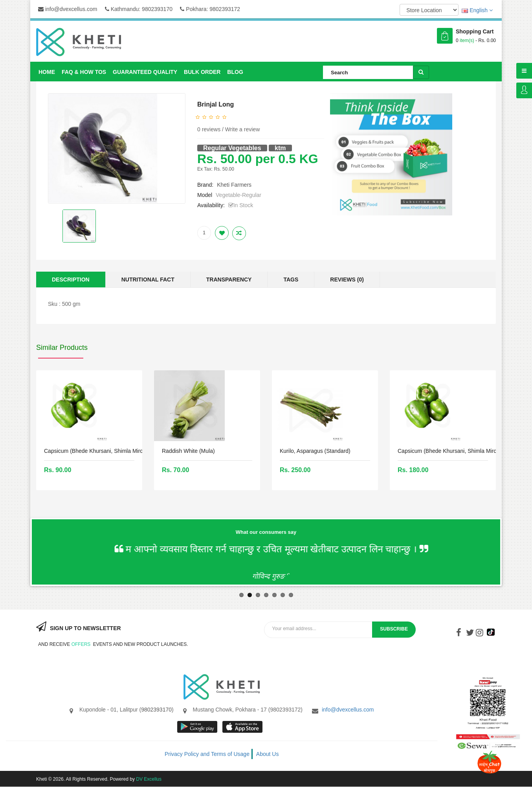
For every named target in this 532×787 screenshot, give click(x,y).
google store (198, 727)
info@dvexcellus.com (68, 9)
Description (71, 279)
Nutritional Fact (148, 279)
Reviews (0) (347, 279)
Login (524, 90)
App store (243, 727)
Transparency (229, 279)
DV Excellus (149, 779)
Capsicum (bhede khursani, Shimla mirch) (96, 451)
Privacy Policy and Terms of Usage (207, 754)
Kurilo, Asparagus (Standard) (315, 451)
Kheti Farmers (234, 185)
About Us (268, 754)
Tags (291, 279)
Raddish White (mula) (188, 451)
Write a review (242, 129)
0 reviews (209, 129)
